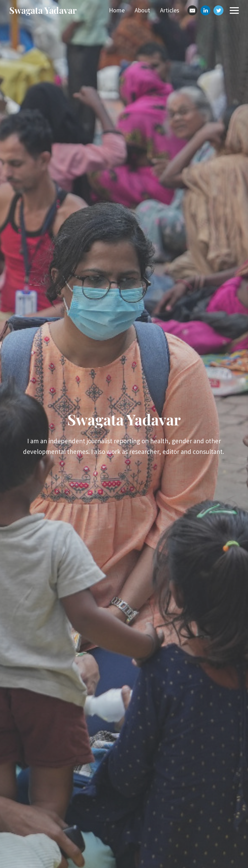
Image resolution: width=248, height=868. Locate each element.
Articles (170, 10)
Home (117, 10)
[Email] (192, 10)
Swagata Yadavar (43, 10)
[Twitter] (218, 10)
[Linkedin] (205, 10)
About (142, 10)
